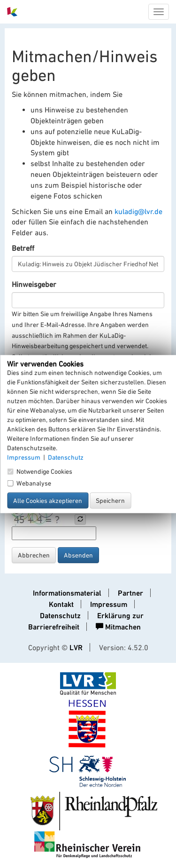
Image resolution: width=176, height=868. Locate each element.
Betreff (23, 248)
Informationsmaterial (67, 593)
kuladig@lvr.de (138, 211)
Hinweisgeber (34, 284)
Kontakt (61, 604)
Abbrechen (34, 555)
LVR (76, 648)
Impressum (109, 604)
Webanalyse (29, 483)
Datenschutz (60, 616)
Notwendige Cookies (40, 471)
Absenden (78, 555)
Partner (130, 593)
